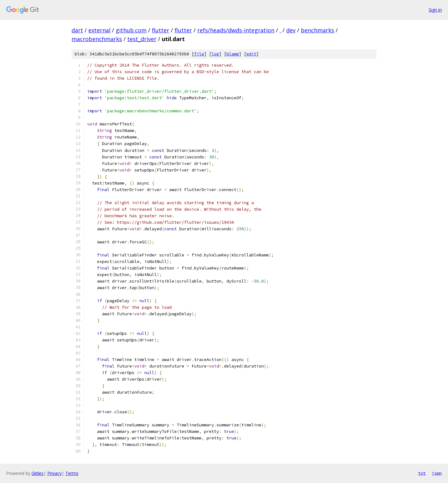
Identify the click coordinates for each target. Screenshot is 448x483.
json (437, 473)
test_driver (142, 39)
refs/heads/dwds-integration (236, 30)
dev (291, 30)
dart (77, 30)
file (199, 54)
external (99, 30)
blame (233, 54)
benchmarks (317, 30)
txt (422, 473)
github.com (131, 30)
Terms (72, 473)
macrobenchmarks (97, 39)
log (215, 54)
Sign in (435, 10)
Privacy (54, 473)
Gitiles (37, 473)
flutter (161, 30)
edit (251, 54)
